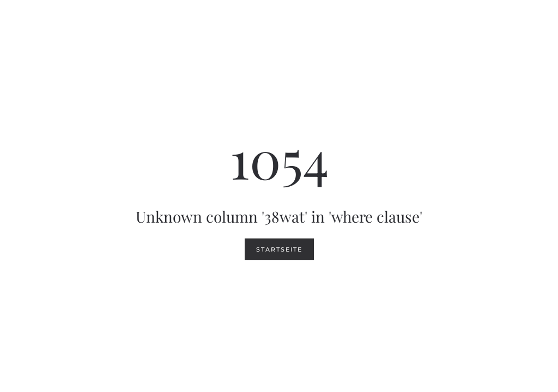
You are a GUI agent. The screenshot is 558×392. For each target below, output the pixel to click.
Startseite (279, 249)
